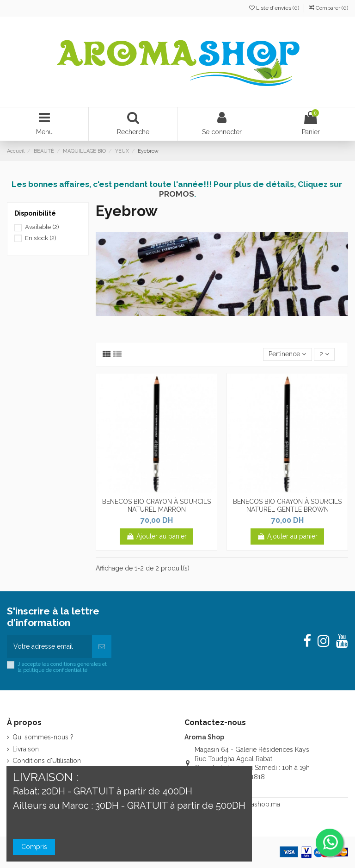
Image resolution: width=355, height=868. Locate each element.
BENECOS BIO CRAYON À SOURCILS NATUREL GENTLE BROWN (287, 505)
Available (42, 227)
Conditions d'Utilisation (47, 761)
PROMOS (177, 194)
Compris (34, 847)
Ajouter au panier (156, 536)
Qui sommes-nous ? (43, 737)
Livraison (26, 749)
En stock (41, 238)
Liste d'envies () (275, 8)
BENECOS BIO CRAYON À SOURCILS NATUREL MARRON (156, 505)
